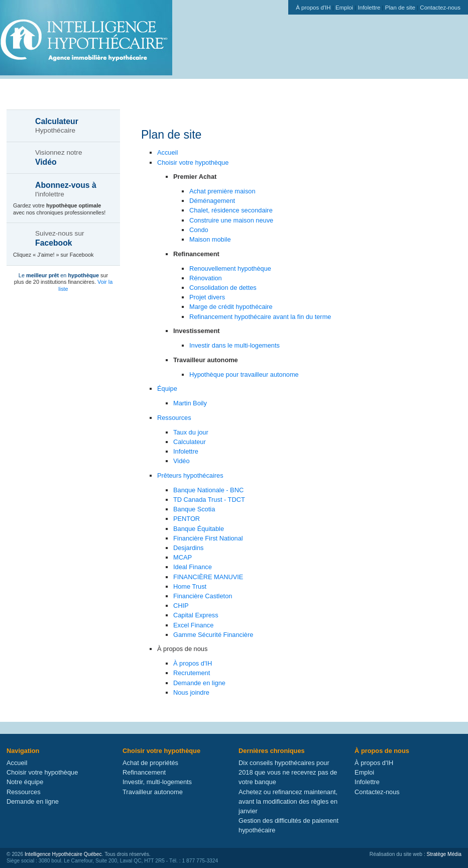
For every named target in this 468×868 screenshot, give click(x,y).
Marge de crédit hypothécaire (231, 307)
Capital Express (196, 615)
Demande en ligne (199, 683)
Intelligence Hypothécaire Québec (63, 854)
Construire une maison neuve (231, 220)
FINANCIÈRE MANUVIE (208, 577)
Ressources (174, 418)
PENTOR (187, 519)
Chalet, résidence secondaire (231, 210)
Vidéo (182, 461)
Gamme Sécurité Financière (213, 635)
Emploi (344, 8)
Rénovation (206, 278)
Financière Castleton (203, 596)
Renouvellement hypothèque (230, 268)
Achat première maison (222, 191)
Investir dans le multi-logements (235, 345)
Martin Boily (190, 403)
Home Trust (190, 586)
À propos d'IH (313, 8)
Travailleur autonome (153, 792)
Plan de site (400, 8)
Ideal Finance (193, 567)
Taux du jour (191, 432)
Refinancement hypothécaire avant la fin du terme (260, 317)
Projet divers (207, 297)
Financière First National (208, 538)
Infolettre (369, 8)
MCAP (183, 557)
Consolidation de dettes (223, 288)
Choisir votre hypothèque (193, 162)
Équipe (167, 389)
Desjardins (188, 548)
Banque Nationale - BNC (208, 490)
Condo (199, 230)
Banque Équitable (199, 529)
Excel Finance (193, 625)
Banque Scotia (194, 509)
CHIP (181, 606)
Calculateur (190, 442)
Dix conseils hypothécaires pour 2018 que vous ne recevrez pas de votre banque (288, 772)
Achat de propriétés (150, 763)
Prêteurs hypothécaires (190, 475)
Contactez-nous (440, 8)
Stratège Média (444, 854)
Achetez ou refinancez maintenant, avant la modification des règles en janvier (288, 801)
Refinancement (144, 772)
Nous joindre (191, 692)
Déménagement (212, 201)
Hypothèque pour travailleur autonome (244, 374)
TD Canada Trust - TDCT (209, 500)
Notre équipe (25, 782)
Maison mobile (210, 239)
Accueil (167, 152)
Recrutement (192, 673)
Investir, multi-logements (157, 782)
